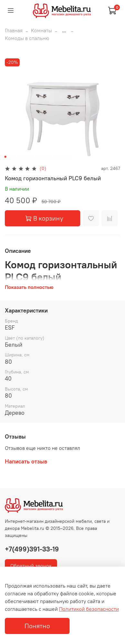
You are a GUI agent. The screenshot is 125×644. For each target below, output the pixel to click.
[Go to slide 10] (46, 157)
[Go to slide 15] (69, 157)
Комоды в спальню (27, 38)
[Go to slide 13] (60, 157)
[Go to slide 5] (24, 157)
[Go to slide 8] (37, 157)
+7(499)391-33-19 (32, 549)
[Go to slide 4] (19, 157)
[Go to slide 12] (55, 157)
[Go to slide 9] (42, 157)
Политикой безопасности (89, 609)
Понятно (37, 626)
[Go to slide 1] (5, 157)
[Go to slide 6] (28, 157)
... (64, 30)
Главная (14, 30)
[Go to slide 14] (64, 157)
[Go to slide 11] (51, 157)
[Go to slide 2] (10, 157)
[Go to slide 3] (14, 157)
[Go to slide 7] (33, 157)
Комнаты (41, 30)
